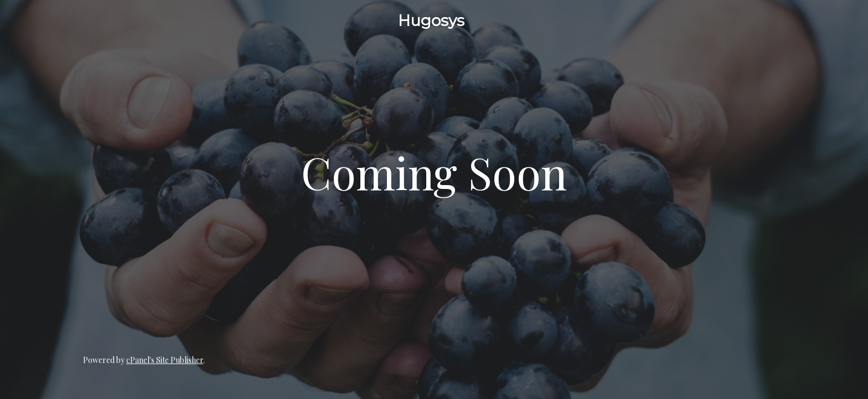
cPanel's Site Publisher (165, 360)
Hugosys (431, 21)
